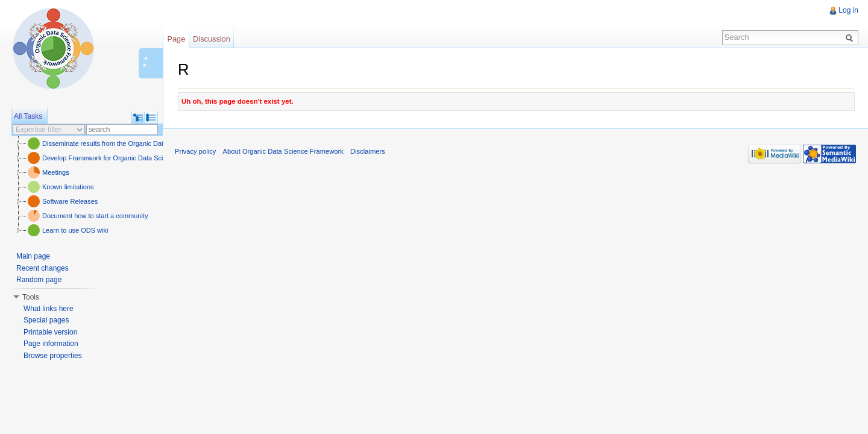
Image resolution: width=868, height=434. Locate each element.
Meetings (56, 172)
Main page (33, 256)
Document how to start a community (95, 216)
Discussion (212, 39)
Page (176, 39)
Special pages (46, 320)
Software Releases (70, 201)
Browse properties (53, 356)
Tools (31, 297)
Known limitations (68, 187)
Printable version (50, 332)
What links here (49, 309)
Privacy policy (195, 151)
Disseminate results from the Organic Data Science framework (134, 143)
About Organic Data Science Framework (283, 151)
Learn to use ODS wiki (75, 230)
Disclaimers (368, 151)
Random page (39, 280)
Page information (51, 344)
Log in (848, 10)
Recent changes (42, 268)
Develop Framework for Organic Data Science (110, 158)
